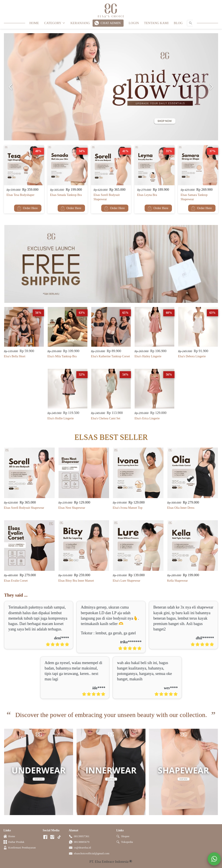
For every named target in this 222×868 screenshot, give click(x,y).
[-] (45, 837)
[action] (214, 859)
